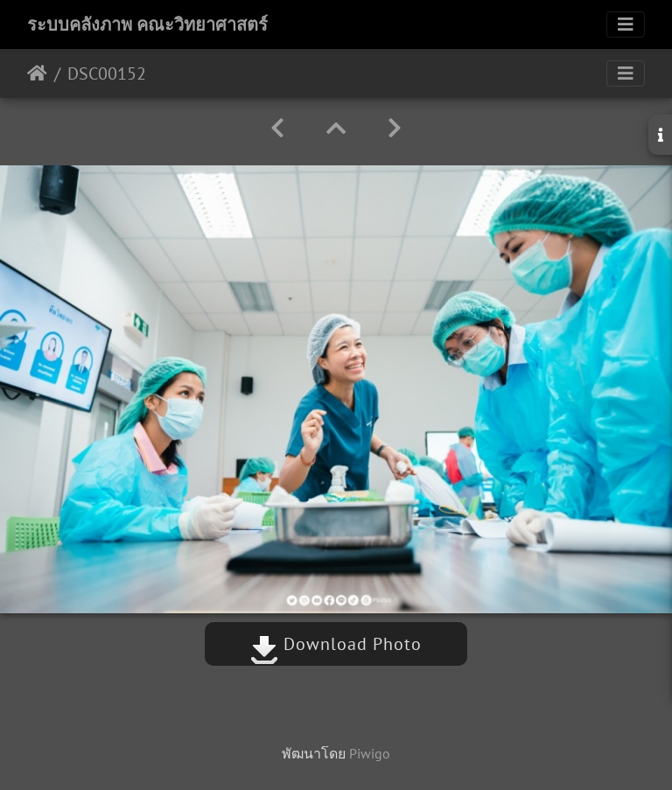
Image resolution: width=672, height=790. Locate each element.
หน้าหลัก (37, 73)
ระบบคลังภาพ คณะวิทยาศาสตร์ (147, 24)
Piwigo (370, 753)
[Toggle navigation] (626, 24)
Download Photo (336, 644)
